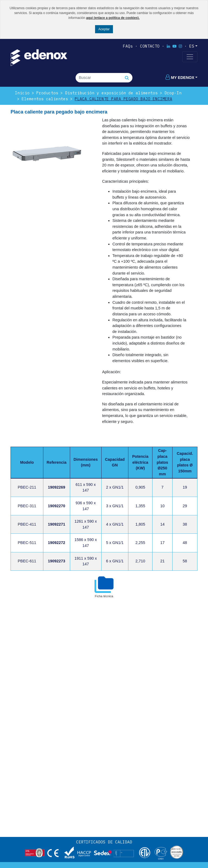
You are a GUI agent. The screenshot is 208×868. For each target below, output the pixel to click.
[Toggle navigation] (190, 57)
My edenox (180, 78)
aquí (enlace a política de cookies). (113, 18)
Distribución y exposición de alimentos (111, 93)
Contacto (150, 46)
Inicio (22, 93)
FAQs (128, 46)
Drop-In (173, 93)
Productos (47, 93)
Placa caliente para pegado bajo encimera (123, 99)
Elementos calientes (45, 99)
